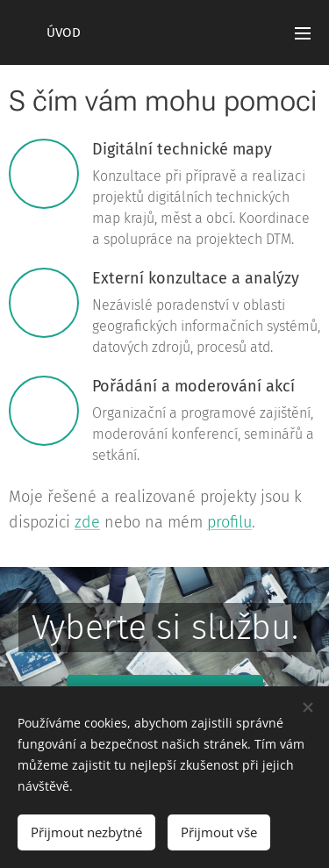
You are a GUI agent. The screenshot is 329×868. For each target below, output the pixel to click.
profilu (229, 522)
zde (87, 522)
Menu (303, 33)
